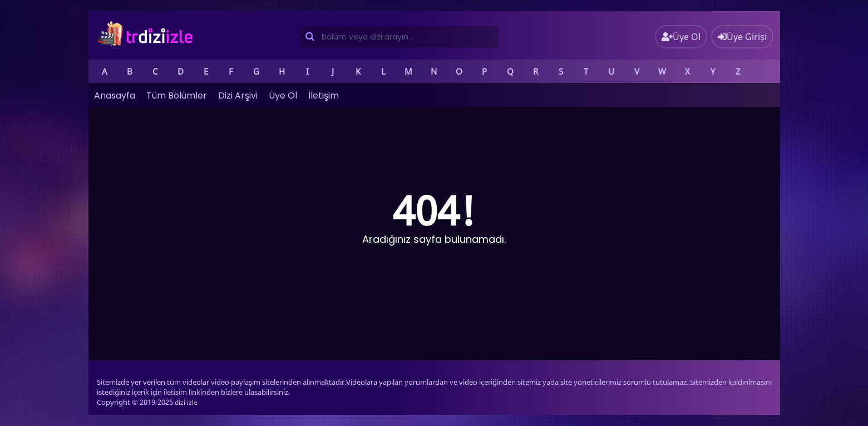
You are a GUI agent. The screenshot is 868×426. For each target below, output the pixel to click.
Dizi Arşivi (238, 96)
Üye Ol (283, 96)
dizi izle (186, 402)
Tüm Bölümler (177, 96)
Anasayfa (115, 96)
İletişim (324, 96)
